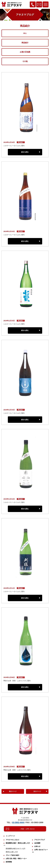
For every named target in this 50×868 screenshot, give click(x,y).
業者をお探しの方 (12, 852)
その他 (25, 61)
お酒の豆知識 (25, 52)
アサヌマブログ (40, 840)
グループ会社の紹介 (13, 855)
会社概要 (37, 843)
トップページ (10, 836)
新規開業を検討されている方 (16, 849)
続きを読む (25, 152)
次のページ (37, 791)
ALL (25, 33)
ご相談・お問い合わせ (27, 829)
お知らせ (37, 846)
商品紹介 (25, 43)
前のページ (13, 791)
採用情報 (9, 862)
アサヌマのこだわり (13, 840)
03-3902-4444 (18, 823)
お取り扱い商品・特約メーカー (16, 859)
